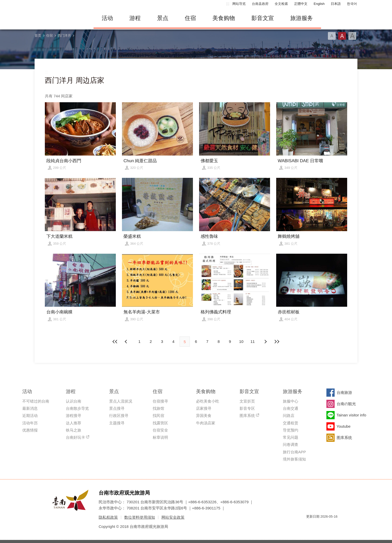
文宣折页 (247, 401)
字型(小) (332, 36)
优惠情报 (30, 430)
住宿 (190, 18)
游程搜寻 (74, 416)
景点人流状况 (121, 401)
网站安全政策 (173, 517)
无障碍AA (328, 526)
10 (241, 341)
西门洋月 (64, 35)
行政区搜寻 (119, 416)
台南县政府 (260, 4)
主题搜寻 (117, 423)
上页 (265, 342)
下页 (127, 342)
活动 (107, 18)
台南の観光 (346, 404)
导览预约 (291, 430)
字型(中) (342, 36)
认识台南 (74, 401)
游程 (135, 18)
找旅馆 (158, 408)
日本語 (336, 4)
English (319, 4)
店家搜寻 (204, 408)
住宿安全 (160, 430)
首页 (38, 35)
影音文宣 (263, 18)
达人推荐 (74, 423)
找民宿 (158, 416)
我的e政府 (310, 526)
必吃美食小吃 (208, 401)
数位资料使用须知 (140, 517)
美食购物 (224, 18)
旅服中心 (291, 401)
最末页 (277, 342)
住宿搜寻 (160, 401)
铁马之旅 (74, 430)
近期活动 (30, 416)
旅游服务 (302, 18)
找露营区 (160, 423)
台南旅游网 (60, 18)
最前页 (115, 342)
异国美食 (204, 416)
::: (228, 4)
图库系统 (247, 416)
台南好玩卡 (75, 437)
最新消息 (30, 408)
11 (253, 341)
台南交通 (291, 408)
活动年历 (30, 423)
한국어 (352, 4)
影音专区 (247, 408)
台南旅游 (344, 392)
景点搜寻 (117, 408)
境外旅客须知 (294, 459)
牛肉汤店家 (206, 423)
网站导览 (239, 4)
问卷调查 (291, 444)
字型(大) (352, 36)
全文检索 (281, 4)
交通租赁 (291, 423)
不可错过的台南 (36, 401)
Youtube (344, 426)
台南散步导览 (77, 408)
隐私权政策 (108, 517)
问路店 (289, 416)
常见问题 (291, 437)
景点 (163, 18)
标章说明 (160, 437)
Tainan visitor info (352, 415)
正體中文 (301, 4)
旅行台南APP (294, 452)
